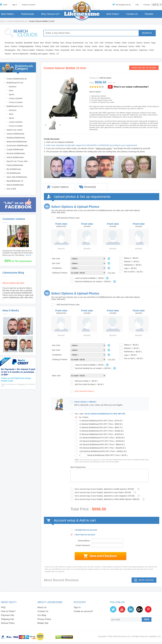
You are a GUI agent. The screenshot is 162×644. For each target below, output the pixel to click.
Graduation (65, 46)
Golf (57, 46)
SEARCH (147, 33)
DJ (58, 54)
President (49, 50)
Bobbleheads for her (15, 106)
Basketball (28, 43)
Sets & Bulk (11, 189)
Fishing (38, 46)
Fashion (14, 46)
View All (28, 255)
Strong (116, 50)
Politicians (40, 50)
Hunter (95, 46)
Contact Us (132, 14)
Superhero (133, 50)
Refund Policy (8, 623)
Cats (91, 43)
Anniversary (9, 43)
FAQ (137, 5)
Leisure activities (16, 98)
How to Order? (8, 611)
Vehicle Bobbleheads (15, 157)
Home (5, 5)
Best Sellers (8, 14)
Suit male (124, 50)
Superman (143, 50)
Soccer (90, 50)
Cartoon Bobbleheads (15, 134)
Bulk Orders (113, 14)
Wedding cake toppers (39, 54)
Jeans (101, 46)
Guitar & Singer (77, 46)
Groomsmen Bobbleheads (17, 146)
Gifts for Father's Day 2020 (13, 283)
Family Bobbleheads (15, 165)
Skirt (84, 50)
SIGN (147, 619)
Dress (7, 46)
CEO (96, 43)
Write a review (146, 580)
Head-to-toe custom (15, 130)
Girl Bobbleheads (14, 173)
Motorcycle (123, 46)
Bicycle (48, 43)
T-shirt (151, 50)
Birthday (56, 43)
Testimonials (28, 14)
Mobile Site (43, 623)
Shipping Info (8, 619)
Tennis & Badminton (21, 54)
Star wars (108, 50)
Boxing (69, 43)
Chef (102, 43)
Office (138, 46)
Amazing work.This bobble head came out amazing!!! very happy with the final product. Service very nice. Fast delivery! (18, 253)
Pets (143, 46)
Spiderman (99, 50)
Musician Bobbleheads (16, 153)
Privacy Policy (44, 619)
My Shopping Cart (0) (123, 5)
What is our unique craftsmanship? (131, 87)
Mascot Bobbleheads (15, 185)
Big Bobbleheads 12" (15, 181)
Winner (52, 54)
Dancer (139, 43)
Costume (132, 43)
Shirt (73, 50)
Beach (36, 43)
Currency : (147, 5)
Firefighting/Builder (26, 46)
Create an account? (29, 5)
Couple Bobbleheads (15, 149)
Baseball (19, 43)
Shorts (78, 50)
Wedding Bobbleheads (16, 138)
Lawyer (114, 46)
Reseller (149, 14)
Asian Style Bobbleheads (17, 177)
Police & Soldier (28, 50)
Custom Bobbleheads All (17, 21)
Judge (107, 46)
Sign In (77, 607)
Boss (62, 43)
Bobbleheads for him (15, 83)
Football (45, 46)
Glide (52, 46)
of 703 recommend (18, 261)
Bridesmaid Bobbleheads (17, 142)
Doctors (147, 43)
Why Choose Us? (50, 14)
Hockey (87, 46)
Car (86, 43)
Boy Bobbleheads (14, 169)
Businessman (78, 43)
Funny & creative (16, 102)
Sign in (15, 5)
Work (11, 91)
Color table (111, 273)
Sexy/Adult (65, 50)
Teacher (8, 54)
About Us (42, 607)
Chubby (117, 43)
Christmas (109, 43)
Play (19, 50)
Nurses (131, 46)
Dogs (153, 43)
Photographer (10, 50)
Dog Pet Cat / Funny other (17, 161)
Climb (124, 43)
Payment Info (8, 615)
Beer (42, 43)
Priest (57, 50)
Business (13, 87)
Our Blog (42, 615)
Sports (11, 94)
